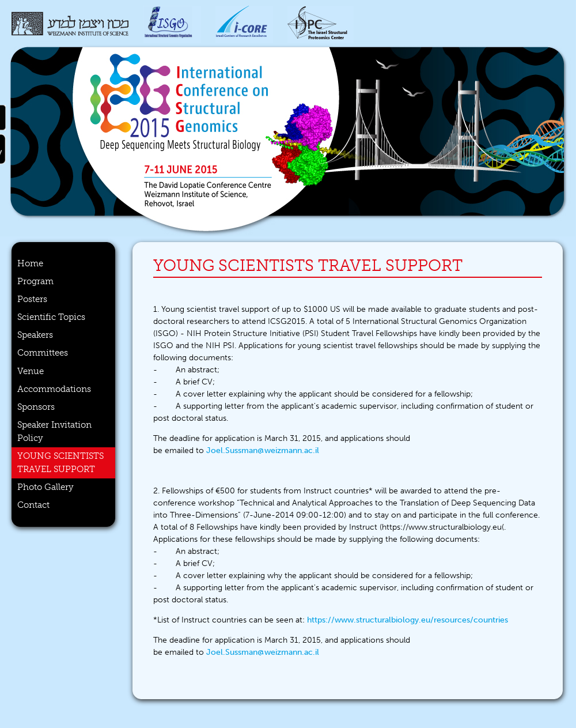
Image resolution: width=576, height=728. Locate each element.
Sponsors (36, 407)
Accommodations (54, 389)
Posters (32, 299)
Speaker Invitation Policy (54, 431)
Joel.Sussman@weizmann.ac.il (263, 450)
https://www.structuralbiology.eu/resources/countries (408, 620)
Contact (33, 505)
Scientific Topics (51, 317)
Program (35, 281)
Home (30, 263)
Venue (31, 371)
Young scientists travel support (60, 463)
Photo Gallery (46, 487)
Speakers (35, 335)
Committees (43, 353)
